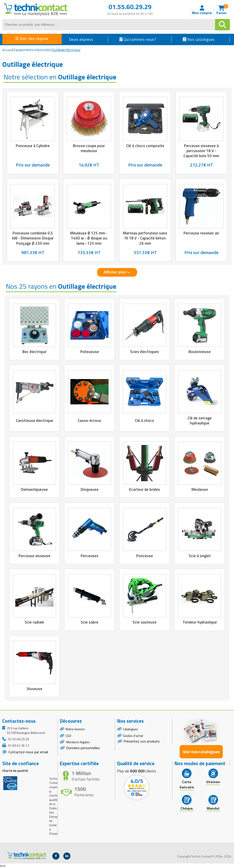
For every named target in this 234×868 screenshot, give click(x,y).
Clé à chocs (145, 421)
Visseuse (35, 689)
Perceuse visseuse (34, 556)
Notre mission (75, 729)
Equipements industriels (32, 50)
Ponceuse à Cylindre (33, 146)
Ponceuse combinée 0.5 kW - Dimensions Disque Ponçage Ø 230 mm (33, 238)
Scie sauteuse (145, 622)
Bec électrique (34, 352)
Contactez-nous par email (28, 752)
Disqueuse (90, 489)
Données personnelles (83, 748)
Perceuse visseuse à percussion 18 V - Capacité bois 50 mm (201, 151)
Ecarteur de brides (145, 489)
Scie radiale (34, 622)
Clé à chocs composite (145, 146)
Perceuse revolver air (201, 233)
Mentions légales (78, 742)
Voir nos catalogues (201, 752)
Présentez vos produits (142, 741)
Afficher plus (117, 272)
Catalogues (130, 729)
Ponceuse (145, 556)
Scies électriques (145, 352)
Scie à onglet (200, 556)
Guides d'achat (133, 736)
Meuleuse (200, 489)
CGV (68, 736)
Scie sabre (89, 622)
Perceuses (90, 556)
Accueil (7, 50)
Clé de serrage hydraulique (200, 421)
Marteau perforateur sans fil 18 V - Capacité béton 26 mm (145, 238)
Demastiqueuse (34, 489)
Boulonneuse (200, 352)
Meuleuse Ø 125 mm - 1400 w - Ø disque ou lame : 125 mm (89, 238)
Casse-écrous (89, 421)
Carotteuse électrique (35, 421)
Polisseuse (90, 352)
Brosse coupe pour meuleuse (89, 148)
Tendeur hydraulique (200, 622)
